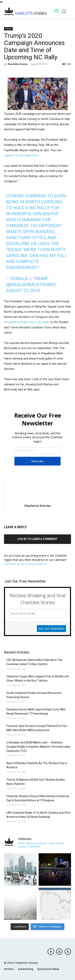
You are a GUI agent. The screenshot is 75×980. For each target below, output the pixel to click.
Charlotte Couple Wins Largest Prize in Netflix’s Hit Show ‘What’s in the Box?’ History (38, 678)
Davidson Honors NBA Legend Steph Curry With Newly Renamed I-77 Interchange (36, 712)
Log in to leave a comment (37, 539)
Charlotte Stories (18, 64)
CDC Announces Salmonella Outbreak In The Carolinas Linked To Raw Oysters (34, 662)
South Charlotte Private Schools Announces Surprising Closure (34, 695)
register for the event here (21, 155)
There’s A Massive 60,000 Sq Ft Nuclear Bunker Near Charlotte (36, 782)
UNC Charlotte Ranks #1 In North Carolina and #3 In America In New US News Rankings (38, 815)
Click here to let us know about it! (25, 564)
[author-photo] (38, 500)
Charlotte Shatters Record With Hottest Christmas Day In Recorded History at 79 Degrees (38, 798)
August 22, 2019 (23, 291)
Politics (8, 29)
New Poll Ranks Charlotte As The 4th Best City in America (37, 765)
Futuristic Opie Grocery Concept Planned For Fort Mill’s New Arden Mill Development (37, 728)
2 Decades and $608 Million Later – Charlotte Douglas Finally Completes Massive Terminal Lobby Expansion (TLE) (38, 747)
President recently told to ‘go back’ (27, 322)
